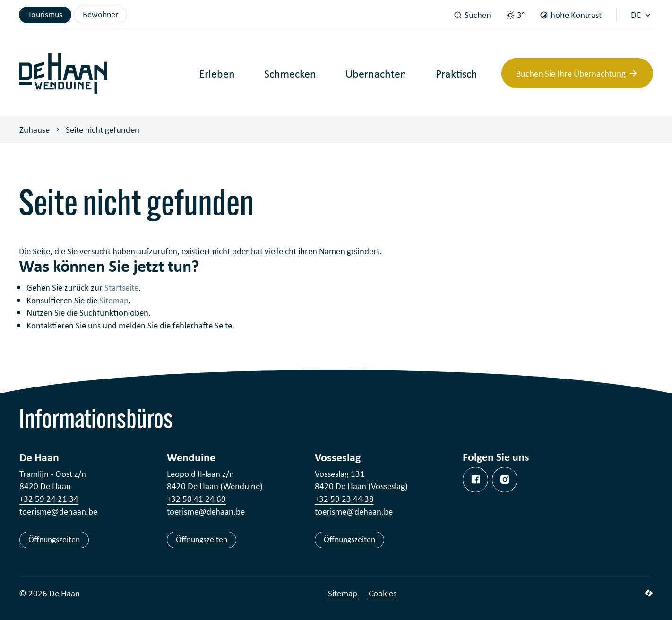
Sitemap (114, 300)
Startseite (121, 287)
